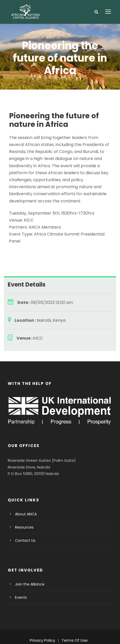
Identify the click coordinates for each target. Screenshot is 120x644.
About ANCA (25, 500)
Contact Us (24, 526)
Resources (24, 513)
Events (21, 583)
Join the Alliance (28, 570)
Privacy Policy (44, 626)
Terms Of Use (74, 626)
